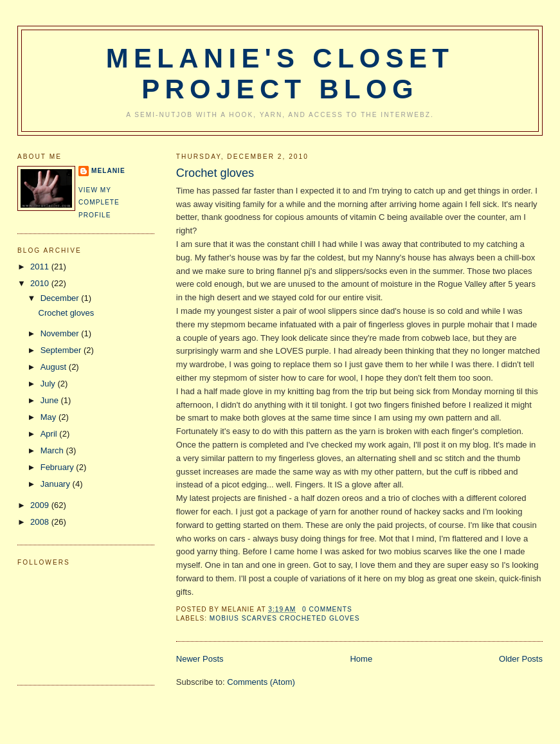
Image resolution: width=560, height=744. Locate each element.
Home (361, 659)
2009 (41, 505)
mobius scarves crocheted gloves (285, 618)
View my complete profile (99, 203)
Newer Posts (200, 659)
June (51, 400)
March (53, 450)
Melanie (108, 171)
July (49, 384)
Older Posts (521, 659)
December (61, 298)
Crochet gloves (215, 173)
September (62, 350)
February (59, 467)
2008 (41, 522)
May (50, 417)
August (55, 367)
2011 (41, 267)
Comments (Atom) (261, 682)
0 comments (327, 609)
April (50, 434)
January (57, 484)
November (61, 333)
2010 (41, 283)
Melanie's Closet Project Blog (280, 74)
